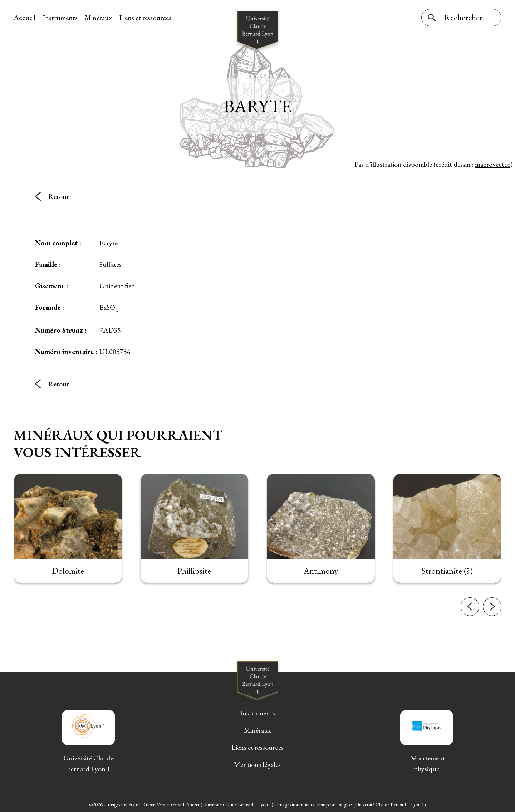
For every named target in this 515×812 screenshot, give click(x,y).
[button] (470, 623)
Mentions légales (257, 764)
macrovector (493, 164)
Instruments (60, 18)
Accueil (24, 18)
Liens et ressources (145, 18)
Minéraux (98, 18)
